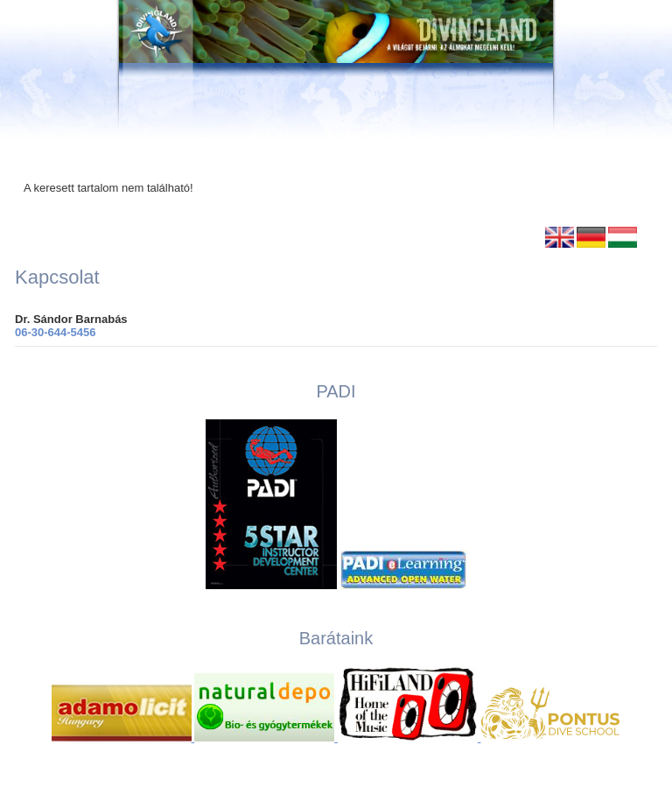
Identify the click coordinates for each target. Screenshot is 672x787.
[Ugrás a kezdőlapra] (336, 70)
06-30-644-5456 (56, 332)
